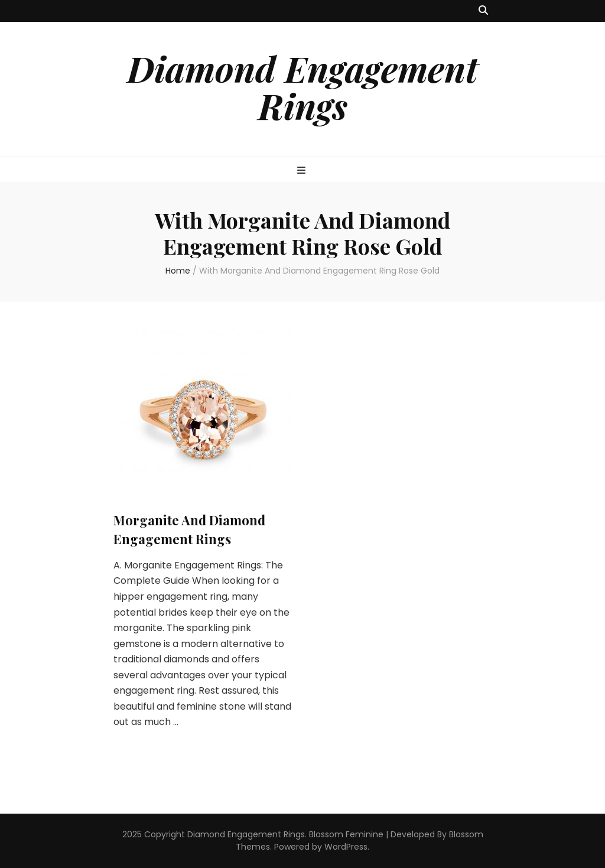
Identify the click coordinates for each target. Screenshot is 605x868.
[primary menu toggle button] (303, 171)
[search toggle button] (483, 11)
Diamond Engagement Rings (302, 87)
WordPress (346, 847)
